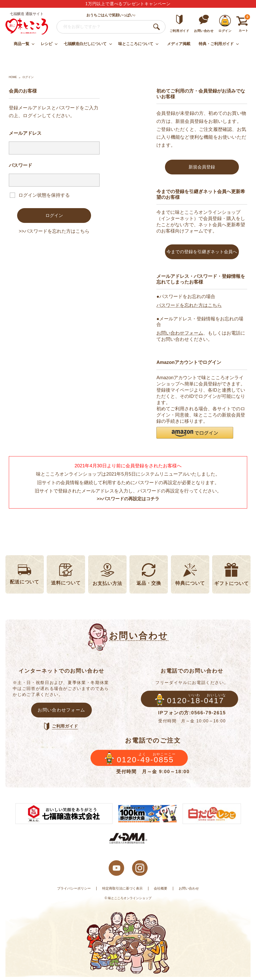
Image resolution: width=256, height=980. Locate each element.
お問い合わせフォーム (180, 334)
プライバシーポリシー (71, 891)
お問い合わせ (192, 891)
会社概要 (163, 891)
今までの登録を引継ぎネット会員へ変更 (202, 255)
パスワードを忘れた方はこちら (189, 306)
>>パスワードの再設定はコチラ (128, 500)
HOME (13, 77)
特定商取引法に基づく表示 (122, 891)
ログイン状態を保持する (44, 195)
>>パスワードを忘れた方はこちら (54, 232)
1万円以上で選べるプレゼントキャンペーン (128, 4)
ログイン (54, 216)
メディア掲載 (179, 44)
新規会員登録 (202, 167)
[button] (195, 434)
